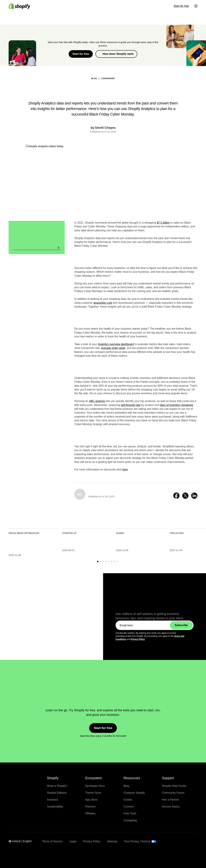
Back (42, 61)
